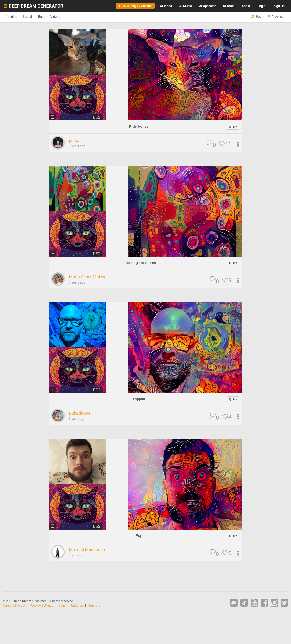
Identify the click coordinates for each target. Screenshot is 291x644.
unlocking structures (139, 263)
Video (166, 6)
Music (185, 6)
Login (262, 6)
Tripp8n (139, 399)
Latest (32, 17)
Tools (229, 6)
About (246, 6)
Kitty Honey (139, 126)
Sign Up (279, 6)
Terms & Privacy (14, 606)
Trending (13, 17)
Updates (77, 606)
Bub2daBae (81, 413)
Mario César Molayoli (91, 277)
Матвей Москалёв (89, 550)
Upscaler (207, 6)
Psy (139, 536)
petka (75, 141)
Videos (65, 17)
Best (49, 17)
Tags (62, 606)
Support (94, 606)
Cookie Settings (42, 606)
